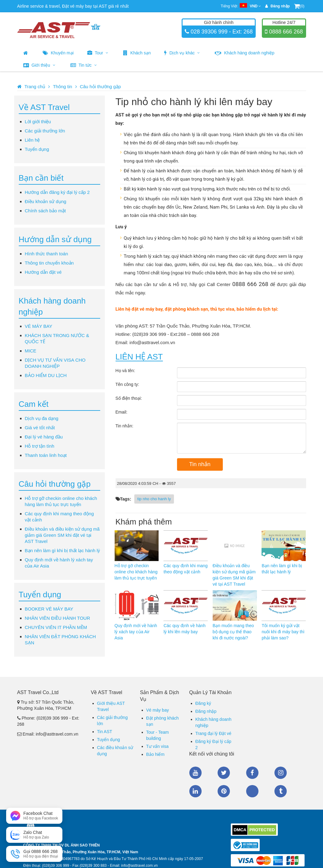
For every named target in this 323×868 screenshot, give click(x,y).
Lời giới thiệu (38, 122)
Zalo (252, 791)
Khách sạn (137, 53)
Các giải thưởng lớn (45, 131)
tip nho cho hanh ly (154, 499)
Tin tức (84, 65)
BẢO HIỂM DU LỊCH (46, 375)
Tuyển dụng (37, 149)
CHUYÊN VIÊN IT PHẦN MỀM (56, 627)
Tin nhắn (200, 464)
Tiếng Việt (241, 6)
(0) (299, 6)
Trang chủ (35, 86)
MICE (31, 351)
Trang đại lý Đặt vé (213, 733)
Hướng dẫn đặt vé (43, 272)
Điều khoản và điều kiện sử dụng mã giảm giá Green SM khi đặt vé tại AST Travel (62, 535)
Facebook (252, 773)
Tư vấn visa (158, 746)
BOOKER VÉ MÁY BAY (49, 609)
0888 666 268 (285, 32)
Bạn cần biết (41, 178)
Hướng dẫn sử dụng (55, 239)
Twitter (224, 773)
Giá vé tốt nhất (40, 428)
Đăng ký (203, 703)
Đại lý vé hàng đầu (44, 437)
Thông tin (63, 86)
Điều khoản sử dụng (46, 201)
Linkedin (195, 791)
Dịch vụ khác (182, 53)
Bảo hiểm (156, 754)
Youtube (195, 773)
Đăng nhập (206, 711)
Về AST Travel (44, 107)
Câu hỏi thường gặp (100, 86)
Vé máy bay (158, 710)
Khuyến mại (58, 53)
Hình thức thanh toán (47, 254)
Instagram (281, 773)
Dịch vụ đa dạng (42, 418)
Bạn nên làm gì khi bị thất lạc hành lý (63, 550)
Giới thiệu (39, 65)
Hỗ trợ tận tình (40, 446)
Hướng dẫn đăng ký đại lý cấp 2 (57, 192)
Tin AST (105, 732)
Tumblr (281, 791)
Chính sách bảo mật (45, 211)
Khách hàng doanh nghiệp (245, 53)
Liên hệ (32, 140)
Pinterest (224, 791)
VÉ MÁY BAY (39, 326)
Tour (98, 53)
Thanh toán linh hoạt (46, 455)
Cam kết (34, 404)
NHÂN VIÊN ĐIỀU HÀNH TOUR (57, 618)
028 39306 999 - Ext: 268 (221, 32)
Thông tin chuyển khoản (49, 263)
